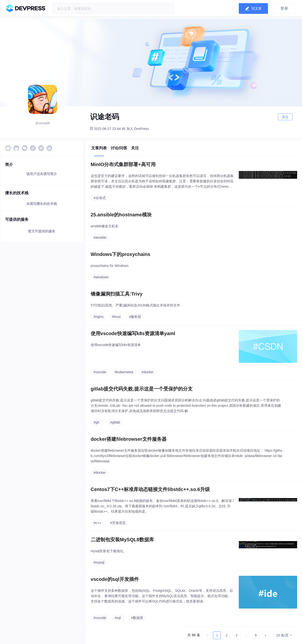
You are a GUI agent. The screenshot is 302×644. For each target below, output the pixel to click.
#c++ (97, 523)
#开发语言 (118, 523)
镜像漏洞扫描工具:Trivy (117, 294)
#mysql (99, 562)
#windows (101, 277)
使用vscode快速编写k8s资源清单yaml (133, 333)
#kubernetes (124, 372)
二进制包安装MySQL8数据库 (122, 540)
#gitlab (115, 422)
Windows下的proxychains (120, 254)
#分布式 (100, 198)
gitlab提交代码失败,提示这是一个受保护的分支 (142, 389)
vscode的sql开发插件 (115, 579)
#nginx (99, 317)
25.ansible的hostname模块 (121, 215)
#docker (148, 372)
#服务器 (135, 317)
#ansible (100, 237)
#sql (118, 618)
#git (96, 422)
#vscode (100, 372)
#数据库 (137, 618)
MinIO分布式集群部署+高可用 (123, 164)
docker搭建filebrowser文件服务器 (129, 439)
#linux (116, 317)
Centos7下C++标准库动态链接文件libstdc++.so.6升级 (150, 489)
